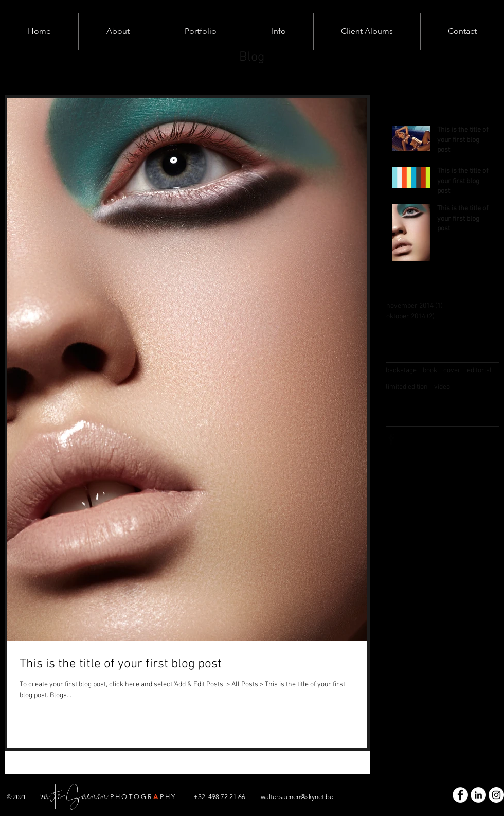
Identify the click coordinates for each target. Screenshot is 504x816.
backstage (401, 371)
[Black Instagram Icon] (433, 439)
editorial (479, 371)
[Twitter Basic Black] (412, 439)
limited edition (407, 387)
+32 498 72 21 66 (219, 797)
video (442, 387)
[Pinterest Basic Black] (453, 439)
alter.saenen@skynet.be (299, 797)
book (430, 371)
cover (452, 371)
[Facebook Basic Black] (391, 439)
